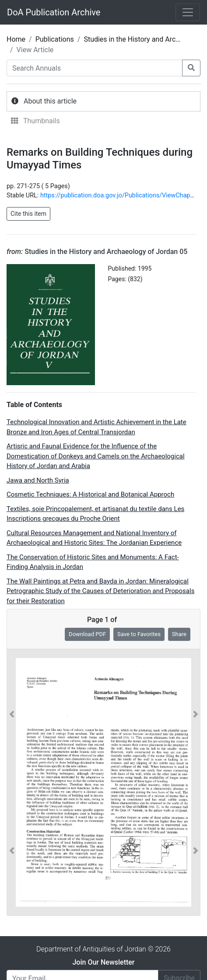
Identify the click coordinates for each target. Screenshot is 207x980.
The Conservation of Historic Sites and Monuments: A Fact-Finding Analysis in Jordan (93, 562)
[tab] (103, 101)
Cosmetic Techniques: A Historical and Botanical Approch (90, 494)
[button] (12, 783)
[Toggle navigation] (188, 12)
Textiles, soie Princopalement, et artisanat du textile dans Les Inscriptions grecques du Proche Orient (95, 514)
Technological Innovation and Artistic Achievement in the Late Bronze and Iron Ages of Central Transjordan (96, 427)
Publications (55, 39)
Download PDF (87, 634)
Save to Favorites (139, 634)
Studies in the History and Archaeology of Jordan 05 (97, 252)
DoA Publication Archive (54, 12)
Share (179, 634)
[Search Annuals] (95, 68)
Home (16, 39)
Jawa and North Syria (38, 480)
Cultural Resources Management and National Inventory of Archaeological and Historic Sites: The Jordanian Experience (94, 538)
